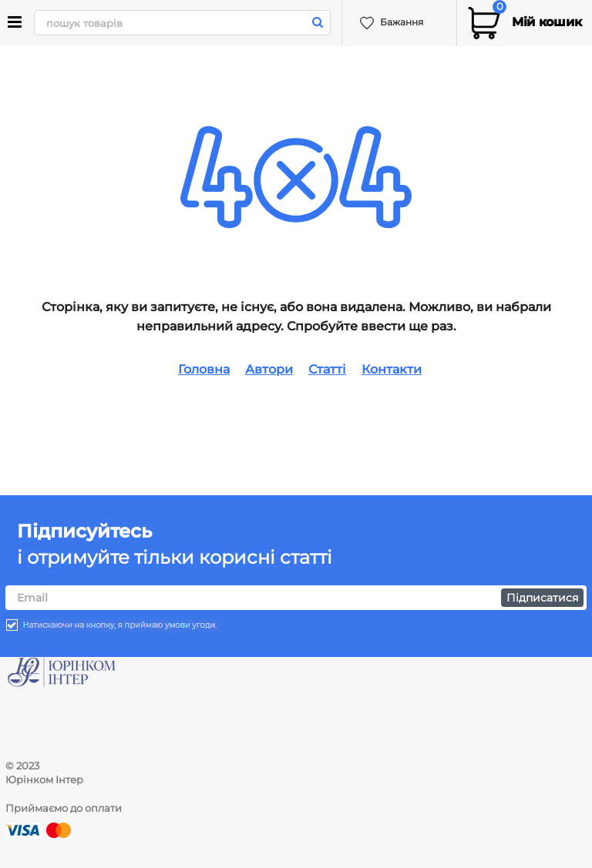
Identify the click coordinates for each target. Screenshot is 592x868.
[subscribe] (296, 598)
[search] (182, 23)
